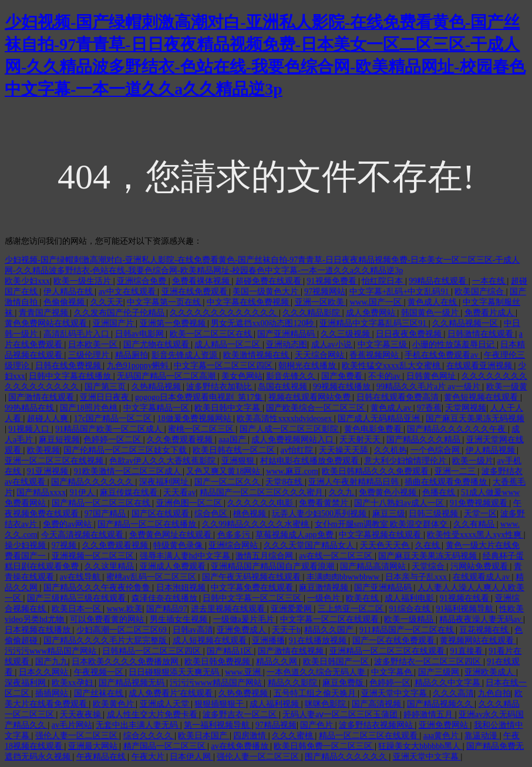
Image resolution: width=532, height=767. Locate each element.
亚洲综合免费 (143, 281)
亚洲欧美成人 (490, 672)
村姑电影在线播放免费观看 (311, 461)
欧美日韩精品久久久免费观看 (376, 471)
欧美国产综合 (480, 292)
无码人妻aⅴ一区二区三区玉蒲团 (341, 714)
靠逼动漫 (482, 736)
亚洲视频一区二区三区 (94, 556)
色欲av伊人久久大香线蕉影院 (164, 461)
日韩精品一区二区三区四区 (153, 651)
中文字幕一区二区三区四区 (224, 366)
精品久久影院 (294, 683)
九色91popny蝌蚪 (139, 366)
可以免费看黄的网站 (108, 619)
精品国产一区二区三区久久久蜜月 (262, 492)
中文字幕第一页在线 (165, 302)
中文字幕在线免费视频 (249, 302)
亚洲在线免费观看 (196, 292)
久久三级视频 (346, 334)
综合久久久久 (149, 736)
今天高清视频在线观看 (83, 535)
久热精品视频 (157, 387)
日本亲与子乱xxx (417, 577)
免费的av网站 (68, 524)
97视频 (65, 545)
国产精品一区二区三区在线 (102, 503)
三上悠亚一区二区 (352, 609)
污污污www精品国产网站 (52, 651)
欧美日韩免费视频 (218, 662)
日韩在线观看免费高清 (399, 397)
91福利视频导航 (466, 609)
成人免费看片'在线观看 (171, 693)
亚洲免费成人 (243, 630)
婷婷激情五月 (429, 714)
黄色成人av (392, 408)
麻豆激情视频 (325, 588)
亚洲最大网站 (94, 746)
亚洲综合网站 (234, 545)
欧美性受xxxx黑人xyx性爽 (475, 535)
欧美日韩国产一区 (337, 662)
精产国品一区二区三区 (166, 746)
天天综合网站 (321, 355)
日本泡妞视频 (182, 588)
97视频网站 (325, 292)
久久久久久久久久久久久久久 (224, 313)
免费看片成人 (490, 313)
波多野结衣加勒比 (220, 387)
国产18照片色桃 (90, 408)
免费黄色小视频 (389, 492)
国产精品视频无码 (133, 683)
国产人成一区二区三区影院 (290, 429)
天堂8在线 (285, 482)
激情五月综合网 (265, 556)
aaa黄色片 (442, 736)
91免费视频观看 (480, 503)
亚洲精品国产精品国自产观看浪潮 (274, 566)
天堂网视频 (466, 408)
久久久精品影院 (312, 313)
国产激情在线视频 (292, 651)
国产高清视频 (378, 704)
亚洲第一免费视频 (174, 323)
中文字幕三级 (383, 344)
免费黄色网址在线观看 (171, 535)
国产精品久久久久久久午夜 (457, 429)
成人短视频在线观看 (211, 640)
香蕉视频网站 (375, 355)
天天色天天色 (386, 545)
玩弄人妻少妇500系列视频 (320, 514)
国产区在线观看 (161, 514)
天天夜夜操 (82, 714)
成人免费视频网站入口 (294, 440)
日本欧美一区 (94, 344)
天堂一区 (480, 514)
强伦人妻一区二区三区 (78, 736)
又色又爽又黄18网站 (224, 471)
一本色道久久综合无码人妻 (317, 672)
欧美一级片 (473, 461)
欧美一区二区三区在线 (212, 334)
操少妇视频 (26, 545)
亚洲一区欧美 (321, 302)
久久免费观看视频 (181, 440)
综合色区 (212, 514)
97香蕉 (429, 408)
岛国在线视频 (284, 387)
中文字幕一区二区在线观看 (331, 619)
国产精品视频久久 (441, 704)
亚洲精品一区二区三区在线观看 (388, 651)
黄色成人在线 (433, 302)
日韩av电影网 (141, 334)
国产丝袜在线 (100, 693)
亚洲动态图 (287, 344)
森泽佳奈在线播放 (166, 598)
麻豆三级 (389, 514)
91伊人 (83, 492)
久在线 (429, 545)
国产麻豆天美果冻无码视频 (475, 418)
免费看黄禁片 (325, 503)
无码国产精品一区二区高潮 (167, 376)
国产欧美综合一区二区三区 (316, 408)
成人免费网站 (372, 313)
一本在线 (490, 281)
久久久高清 (453, 693)
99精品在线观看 (439, 281)
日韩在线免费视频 (69, 366)
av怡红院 (298, 450)
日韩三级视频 (435, 514)
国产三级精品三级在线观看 (78, 598)
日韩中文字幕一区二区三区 (253, 598)
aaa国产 (233, 440)
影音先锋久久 (292, 376)
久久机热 (390, 450)
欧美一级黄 (507, 387)
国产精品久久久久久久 (93, 482)
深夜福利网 (26, 683)
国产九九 (52, 662)
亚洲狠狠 (239, 461)
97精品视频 (276, 725)
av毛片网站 (72, 725)
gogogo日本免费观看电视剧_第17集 (200, 397)
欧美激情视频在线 (257, 355)
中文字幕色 (393, 672)
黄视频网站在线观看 (478, 640)
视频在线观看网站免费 (311, 397)
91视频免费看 (333, 281)
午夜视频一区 (100, 672)
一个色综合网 (436, 450)
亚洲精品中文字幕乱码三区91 (374, 323)
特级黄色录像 (179, 545)
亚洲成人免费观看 (174, 566)
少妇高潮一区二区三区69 (123, 630)
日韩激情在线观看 (482, 334)
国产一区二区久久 (228, 482)
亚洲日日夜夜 (106, 397)
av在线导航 (81, 577)
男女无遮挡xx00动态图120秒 (263, 323)
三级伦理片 (90, 355)
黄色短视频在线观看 (482, 397)
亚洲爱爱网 (292, 609)
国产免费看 (343, 376)
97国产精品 (106, 514)
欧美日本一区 (78, 609)
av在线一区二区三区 (337, 556)
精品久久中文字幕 (449, 683)
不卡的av (385, 376)
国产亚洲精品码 (287, 334)
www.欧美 (125, 609)
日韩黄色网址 (432, 376)
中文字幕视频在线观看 (381, 535)
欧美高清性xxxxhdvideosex (285, 418)
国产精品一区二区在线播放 (148, 524)
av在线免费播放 (240, 746)
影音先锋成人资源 (186, 355)
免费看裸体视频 (202, 281)
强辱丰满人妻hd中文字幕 (186, 556)
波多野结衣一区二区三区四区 (429, 662)
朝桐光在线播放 (308, 366)
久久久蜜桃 (294, 736)
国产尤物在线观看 (157, 344)
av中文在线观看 (128, 292)
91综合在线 (411, 609)
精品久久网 (278, 662)
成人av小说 (333, 344)
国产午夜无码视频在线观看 (252, 577)
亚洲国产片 (115, 323)
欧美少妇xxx (27, 281)
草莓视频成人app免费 (295, 535)
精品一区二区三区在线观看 (369, 736)
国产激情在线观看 (42, 397)
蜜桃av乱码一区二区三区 (152, 577)
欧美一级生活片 (83, 281)
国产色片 (318, 725)
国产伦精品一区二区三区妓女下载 (126, 450)
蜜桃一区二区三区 (202, 429)
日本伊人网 (191, 757)
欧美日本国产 (204, 736)
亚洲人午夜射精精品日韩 (355, 482)
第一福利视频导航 (218, 725)
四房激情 (251, 736)
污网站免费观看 (480, 566)
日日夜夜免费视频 (410, 334)
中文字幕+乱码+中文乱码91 (400, 292)
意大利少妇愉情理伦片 (406, 461)
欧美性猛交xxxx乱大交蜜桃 (392, 366)
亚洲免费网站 (445, 725)
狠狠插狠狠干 (220, 704)
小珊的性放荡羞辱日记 (454, 344)
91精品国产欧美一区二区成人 (110, 429)
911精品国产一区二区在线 (408, 630)
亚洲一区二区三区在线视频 (55, 461)
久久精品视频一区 (466, 323)
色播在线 (440, 492)
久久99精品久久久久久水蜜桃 (257, 524)
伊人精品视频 (491, 450)
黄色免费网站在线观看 (47, 323)
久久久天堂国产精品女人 (310, 545)
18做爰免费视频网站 (196, 418)
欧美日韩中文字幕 (228, 408)
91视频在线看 (466, 598)
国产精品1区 (230, 651)
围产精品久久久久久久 (347, 757)
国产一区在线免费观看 (395, 640)
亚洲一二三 (456, 471)
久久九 (342, 492)
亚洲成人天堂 (166, 704)
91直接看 (467, 651)
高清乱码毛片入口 (78, 334)
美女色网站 (242, 376)
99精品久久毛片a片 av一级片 (429, 387)
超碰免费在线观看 (270, 281)
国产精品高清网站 (374, 566)
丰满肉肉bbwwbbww (344, 577)
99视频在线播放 (343, 387)
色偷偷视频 (65, 302)
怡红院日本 (383, 281)
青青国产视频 (45, 313)
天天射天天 (361, 440)
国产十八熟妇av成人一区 (400, 503)
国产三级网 (440, 672)
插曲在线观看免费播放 (447, 482)
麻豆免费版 (344, 683)
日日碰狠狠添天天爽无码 (175, 672)
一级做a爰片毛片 (245, 619)
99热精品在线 (31, 408)
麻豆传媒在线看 (130, 492)
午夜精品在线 (102, 757)
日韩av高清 (193, 630)
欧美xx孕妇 (73, 683)
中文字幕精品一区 (157, 408)
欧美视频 (43, 450)
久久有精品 (475, 524)
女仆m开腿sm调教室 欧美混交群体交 (382, 524)
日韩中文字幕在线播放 (71, 376)
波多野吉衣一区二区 (241, 714)
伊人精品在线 (69, 292)
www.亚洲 (244, 672)
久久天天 (107, 302)
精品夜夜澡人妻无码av (481, 619)
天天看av (179, 492)
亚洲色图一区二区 (190, 503)
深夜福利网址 (165, 482)
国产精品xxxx (41, 492)
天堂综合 (429, 566)
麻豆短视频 (59, 440)
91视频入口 (30, 429)
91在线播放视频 (319, 640)
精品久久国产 (330, 630)
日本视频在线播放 (39, 630)
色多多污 (235, 535)
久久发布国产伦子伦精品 (120, 313)
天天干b (286, 630)
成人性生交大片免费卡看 (153, 714)
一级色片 (325, 598)
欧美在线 (363, 598)
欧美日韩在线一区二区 (235, 450)
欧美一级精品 (410, 619)
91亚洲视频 (49, 471)
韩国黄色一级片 (431, 313)
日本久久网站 (45, 672)
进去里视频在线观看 (229, 609)
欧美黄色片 (115, 704)
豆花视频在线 (485, 630)
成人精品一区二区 (228, 344)
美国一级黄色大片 (267, 292)
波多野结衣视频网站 (377, 725)
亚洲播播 (268, 640)
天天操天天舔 (345, 450)
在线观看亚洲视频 (480, 366)
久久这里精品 (110, 566)
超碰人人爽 (49, 418)
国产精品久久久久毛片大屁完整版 (106, 640)
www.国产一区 (376, 302)
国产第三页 (106, 387)
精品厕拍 (132, 355)
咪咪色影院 (326, 704)
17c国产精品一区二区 (114, 418)
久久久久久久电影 (261, 503)
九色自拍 (494, 693)
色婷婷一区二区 (113, 440)
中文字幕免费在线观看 (253, 588)
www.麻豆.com (292, 471)
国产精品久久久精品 (425, 440)
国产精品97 (167, 609)
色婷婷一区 (390, 683)
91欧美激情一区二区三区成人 (129, 471)
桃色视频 (251, 514)
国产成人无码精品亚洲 (380, 418)
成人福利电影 (410, 598)
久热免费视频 (244, 693)
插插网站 (53, 693)
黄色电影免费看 (374, 429)
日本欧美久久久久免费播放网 (126, 662)
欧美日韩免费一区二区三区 (324, 746)
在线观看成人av (482, 577)
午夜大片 (149, 757)
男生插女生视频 (180, 619)
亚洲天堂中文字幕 (395, 693)
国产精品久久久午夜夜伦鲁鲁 (98, 588)
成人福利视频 (275, 704)
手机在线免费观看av (442, 355)
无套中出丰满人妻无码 (138, 725)
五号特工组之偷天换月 (316, 693)
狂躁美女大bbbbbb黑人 (420, 746)
